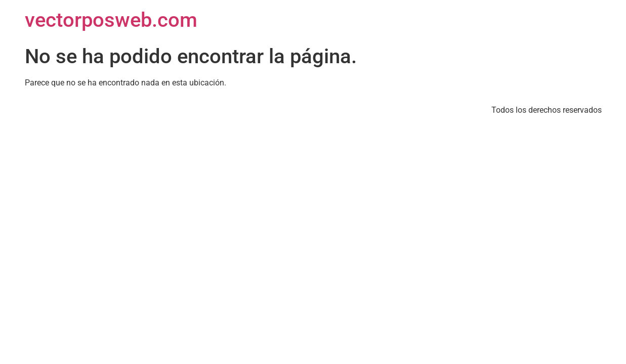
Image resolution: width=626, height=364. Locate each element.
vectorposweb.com (111, 20)
